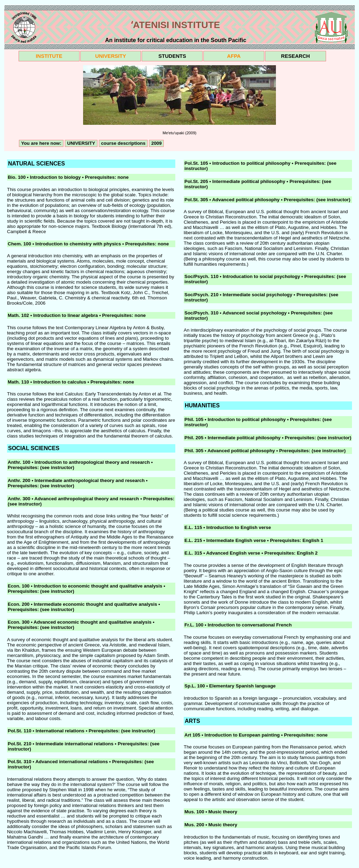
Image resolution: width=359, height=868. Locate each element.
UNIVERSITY (111, 56)
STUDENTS (172, 56)
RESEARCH (296, 56)
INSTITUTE (49, 56)
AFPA (234, 56)
